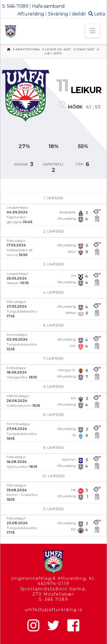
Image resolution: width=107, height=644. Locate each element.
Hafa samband (48, 6)
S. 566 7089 (53, 599)
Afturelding (31, 14)
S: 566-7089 (15, 6)
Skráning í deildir (67, 14)
